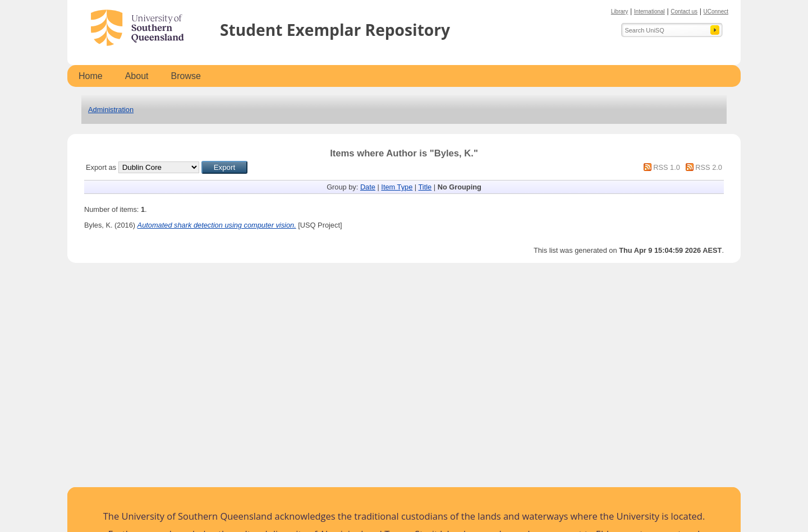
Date (368, 187)
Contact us (684, 11)
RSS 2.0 (709, 167)
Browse (186, 76)
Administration (111, 110)
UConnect (716, 11)
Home (91, 76)
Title (425, 187)
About (137, 76)
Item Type (397, 187)
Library (620, 11)
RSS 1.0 (667, 167)
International (649, 11)
